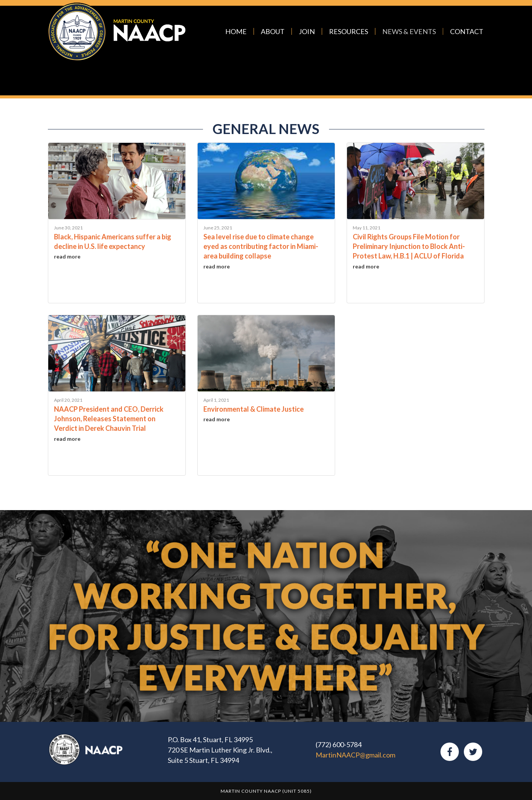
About (273, 31)
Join (307, 31)
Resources (349, 31)
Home (236, 31)
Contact (467, 31)
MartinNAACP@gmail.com (355, 755)
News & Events (409, 31)
